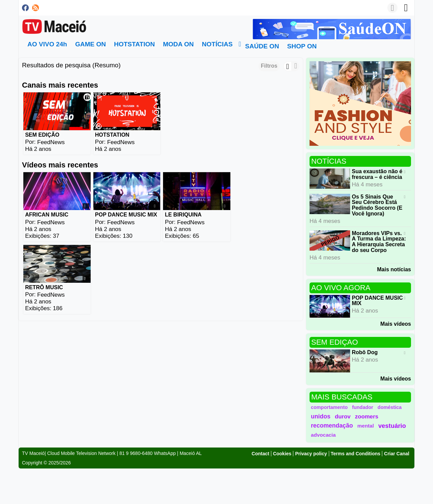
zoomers (367, 417)
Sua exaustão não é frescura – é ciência (377, 174)
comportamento (329, 407)
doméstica (390, 407)
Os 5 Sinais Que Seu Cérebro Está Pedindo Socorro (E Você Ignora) (377, 205)
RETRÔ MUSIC (252, 214)
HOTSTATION (112, 134)
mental (366, 426)
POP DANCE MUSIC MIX (126, 214)
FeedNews (51, 142)
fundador (363, 407)
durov (343, 417)
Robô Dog (365, 352)
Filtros (269, 66)
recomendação (332, 426)
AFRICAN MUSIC (47, 214)
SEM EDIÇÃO (42, 134)
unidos (321, 416)
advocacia (323, 435)
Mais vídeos (396, 324)
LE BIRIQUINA (182, 214)
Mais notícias (394, 269)
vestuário (392, 426)
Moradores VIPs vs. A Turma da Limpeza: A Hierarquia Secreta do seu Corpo (379, 241)
